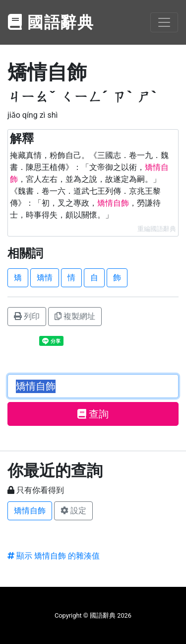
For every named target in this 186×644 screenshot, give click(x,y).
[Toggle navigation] (164, 22)
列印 (27, 316)
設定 (73, 511)
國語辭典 (51, 22)
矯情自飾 (30, 511)
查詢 (93, 414)
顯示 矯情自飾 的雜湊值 (54, 556)
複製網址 (75, 316)
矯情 (45, 278)
